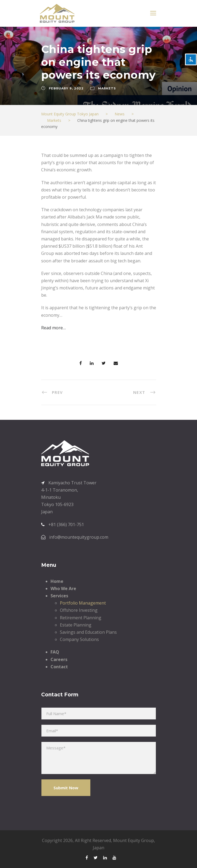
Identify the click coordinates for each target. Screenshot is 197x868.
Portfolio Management (83, 603)
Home (57, 581)
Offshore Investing (79, 610)
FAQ (55, 652)
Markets (107, 88)
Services (59, 596)
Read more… (53, 328)
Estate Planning (76, 625)
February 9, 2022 (66, 88)
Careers (59, 659)
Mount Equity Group (134, 840)
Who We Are (63, 588)
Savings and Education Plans (88, 632)
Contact (59, 667)
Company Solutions (79, 639)
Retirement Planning (81, 618)
